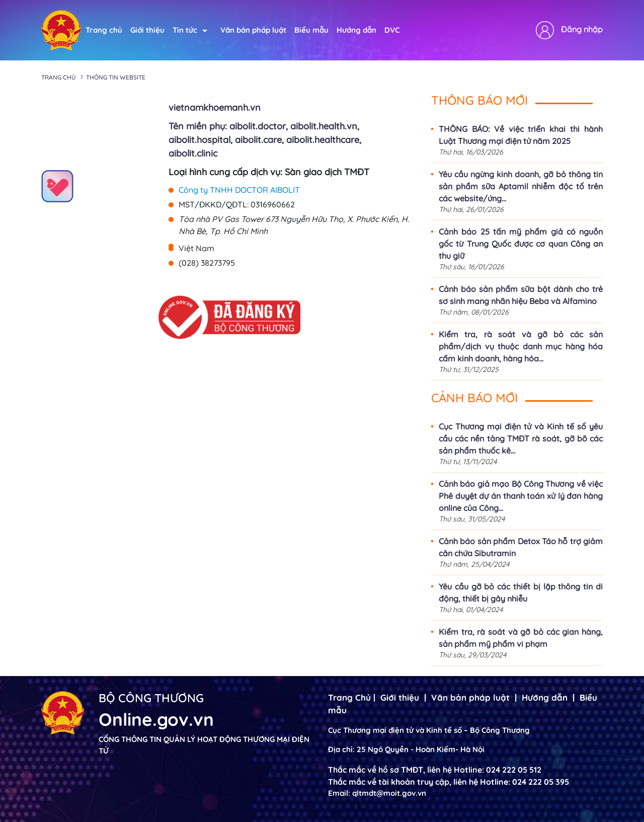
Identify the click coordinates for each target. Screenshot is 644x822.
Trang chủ (104, 30)
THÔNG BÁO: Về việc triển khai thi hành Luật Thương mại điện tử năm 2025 (521, 135)
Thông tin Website (116, 77)
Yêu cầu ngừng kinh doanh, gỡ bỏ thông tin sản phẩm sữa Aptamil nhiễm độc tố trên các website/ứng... (521, 186)
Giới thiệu (147, 30)
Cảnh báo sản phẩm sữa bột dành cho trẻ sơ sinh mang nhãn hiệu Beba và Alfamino (521, 295)
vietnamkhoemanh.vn (215, 107)
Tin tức (190, 30)
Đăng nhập (582, 29)
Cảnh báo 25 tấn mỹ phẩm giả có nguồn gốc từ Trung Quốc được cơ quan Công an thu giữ (521, 244)
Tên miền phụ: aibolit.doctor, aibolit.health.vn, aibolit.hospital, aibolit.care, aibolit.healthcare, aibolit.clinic (265, 140)
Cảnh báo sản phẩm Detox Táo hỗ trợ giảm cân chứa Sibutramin (521, 547)
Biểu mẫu (311, 30)
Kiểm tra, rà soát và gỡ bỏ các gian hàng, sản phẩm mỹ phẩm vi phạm (521, 638)
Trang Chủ (349, 697)
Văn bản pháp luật (253, 30)
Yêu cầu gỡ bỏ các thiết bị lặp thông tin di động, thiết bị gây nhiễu (521, 592)
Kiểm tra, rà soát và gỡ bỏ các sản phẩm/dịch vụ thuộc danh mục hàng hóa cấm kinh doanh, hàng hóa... (521, 346)
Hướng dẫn (356, 30)
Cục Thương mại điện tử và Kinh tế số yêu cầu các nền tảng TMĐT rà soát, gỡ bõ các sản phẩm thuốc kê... (521, 438)
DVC (392, 30)
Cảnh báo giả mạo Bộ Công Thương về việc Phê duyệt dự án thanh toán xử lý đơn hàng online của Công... (521, 496)
